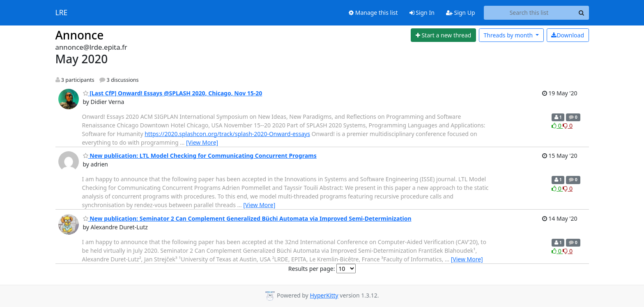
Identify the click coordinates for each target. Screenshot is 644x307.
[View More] (202, 142)
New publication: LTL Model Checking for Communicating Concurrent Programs (200, 156)
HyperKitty (324, 295)
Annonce (80, 35)
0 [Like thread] (557, 126)
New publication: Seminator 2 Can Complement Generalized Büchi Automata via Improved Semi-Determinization (247, 218)
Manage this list (373, 13)
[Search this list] (529, 13)
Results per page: (312, 269)
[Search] (582, 13)
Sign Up (461, 13)
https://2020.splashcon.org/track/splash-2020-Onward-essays (227, 134)
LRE (62, 13)
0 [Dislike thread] (568, 126)
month (509, 35)
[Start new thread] (443, 35)
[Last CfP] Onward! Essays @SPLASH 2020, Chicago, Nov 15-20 (173, 93)
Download (568, 35)
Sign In (422, 13)
